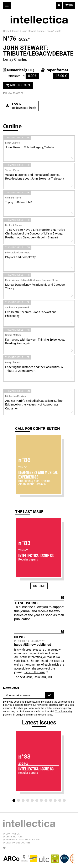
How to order (13, 93)
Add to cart (18, 85)
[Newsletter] (24, 695)
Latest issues (39, 722)
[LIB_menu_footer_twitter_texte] (4, 848)
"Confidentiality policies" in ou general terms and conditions (38, 713)
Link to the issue (35, 672)
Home (7, 31)
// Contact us (11, 834)
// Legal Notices (13, 837)
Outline (39, 586)
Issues (16, 31)
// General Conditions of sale (21, 840)
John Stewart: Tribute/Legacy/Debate (42, 31)
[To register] (50, 695)
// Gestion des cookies (17, 843)
